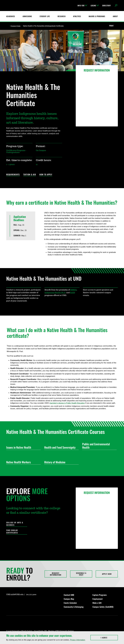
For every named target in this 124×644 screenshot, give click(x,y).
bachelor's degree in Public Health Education (67, 403)
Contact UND (69, 595)
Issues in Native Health (23, 447)
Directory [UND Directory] (106, 6)
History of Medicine (61, 462)
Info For (82, 6)
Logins (95, 6)
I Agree (109, 638)
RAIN (73, 293)
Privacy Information (78, 640)
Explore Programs (100, 595)
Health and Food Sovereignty (61, 447)
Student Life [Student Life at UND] (45, 16)
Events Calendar (70, 603)
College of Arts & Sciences (15, 524)
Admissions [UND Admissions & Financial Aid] (27, 16)
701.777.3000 (31, 595)
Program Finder (16, 26)
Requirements (13, 175)
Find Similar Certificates (12, 531)
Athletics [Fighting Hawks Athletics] (77, 16)
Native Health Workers (23, 462)
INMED (73, 290)
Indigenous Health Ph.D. (55, 293)
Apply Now (107, 574)
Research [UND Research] (62, 16)
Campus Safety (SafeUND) (103, 607)
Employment (98, 599)
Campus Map (69, 599)
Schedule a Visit (81, 574)
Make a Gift (97, 603)
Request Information (56, 574)
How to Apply (46, 175)
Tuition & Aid (30, 175)
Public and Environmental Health (99, 446)
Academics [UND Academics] (11, 16)
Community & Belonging (74, 607)
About (115, 16)
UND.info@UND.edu (15, 595)
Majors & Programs (97, 16)
